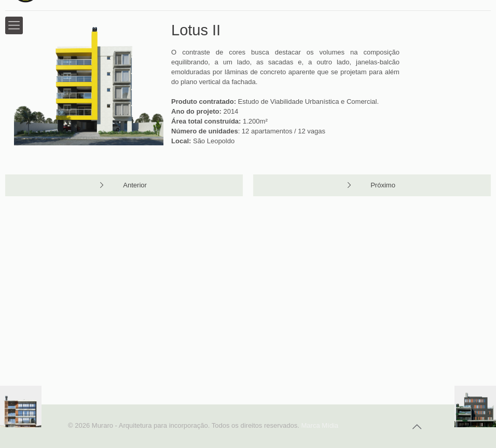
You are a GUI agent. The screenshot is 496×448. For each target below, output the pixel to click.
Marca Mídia (320, 425)
